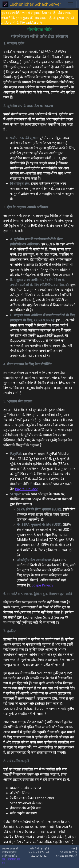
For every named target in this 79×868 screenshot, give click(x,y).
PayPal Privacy (26, 489)
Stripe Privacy (43, 585)
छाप (4, 859)
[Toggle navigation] (71, 4)
